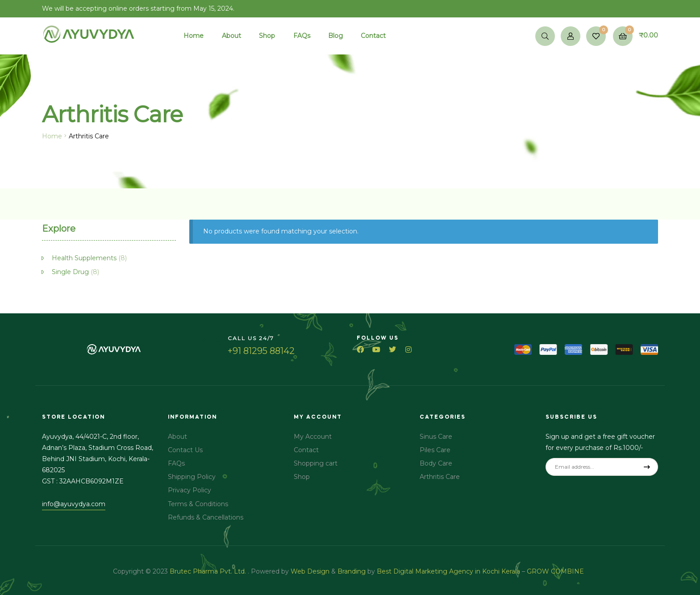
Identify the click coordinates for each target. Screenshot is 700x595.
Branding (352, 571)
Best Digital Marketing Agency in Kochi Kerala (449, 571)
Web (298, 571)
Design (318, 571)
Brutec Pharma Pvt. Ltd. (209, 571)
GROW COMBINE (556, 571)
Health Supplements (84, 258)
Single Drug (70, 272)
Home (52, 136)
